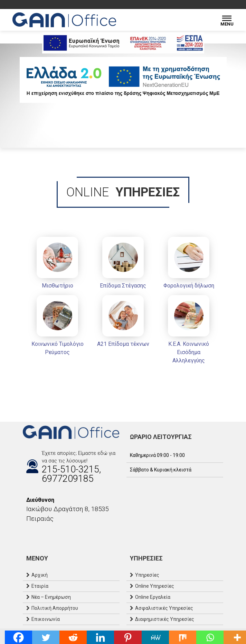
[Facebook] (26, 534)
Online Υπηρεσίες (155, 586)
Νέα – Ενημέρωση (51, 597)
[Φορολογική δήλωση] (189, 264)
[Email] (40, 534)
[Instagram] (33, 534)
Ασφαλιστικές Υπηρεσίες (164, 608)
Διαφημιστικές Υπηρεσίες (165, 619)
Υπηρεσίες (147, 575)
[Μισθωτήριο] (57, 264)
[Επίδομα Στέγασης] (123, 264)
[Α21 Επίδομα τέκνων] (123, 323)
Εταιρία (40, 586)
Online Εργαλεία (153, 597)
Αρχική (40, 575)
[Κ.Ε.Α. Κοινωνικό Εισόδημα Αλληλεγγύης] (189, 331)
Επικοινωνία (46, 619)
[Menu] (227, 20)
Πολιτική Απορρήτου (55, 608)
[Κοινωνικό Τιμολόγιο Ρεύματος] (57, 327)
